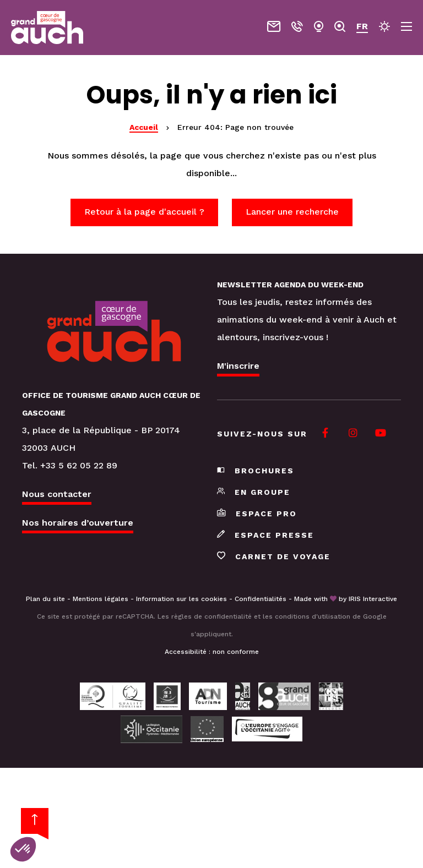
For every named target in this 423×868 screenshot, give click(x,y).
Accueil (144, 127)
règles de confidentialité (211, 616)
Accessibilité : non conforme (212, 652)
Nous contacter (57, 494)
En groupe (254, 492)
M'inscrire (238, 366)
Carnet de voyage (274, 556)
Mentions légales (101, 599)
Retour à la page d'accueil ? (144, 212)
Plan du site (45, 599)
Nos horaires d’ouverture (78, 523)
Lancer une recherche (292, 212)
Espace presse (265, 535)
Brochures (256, 471)
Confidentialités (261, 599)
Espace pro (257, 514)
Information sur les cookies (181, 599)
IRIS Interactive (373, 599)
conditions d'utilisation (313, 616)
